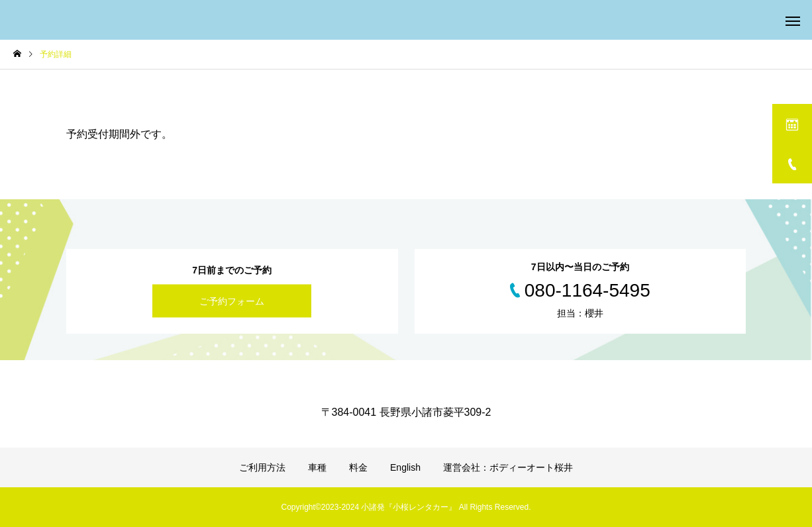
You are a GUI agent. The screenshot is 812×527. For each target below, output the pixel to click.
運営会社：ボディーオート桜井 (508, 467)
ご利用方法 (262, 467)
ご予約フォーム (232, 301)
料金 (358, 467)
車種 (317, 467)
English (405, 467)
